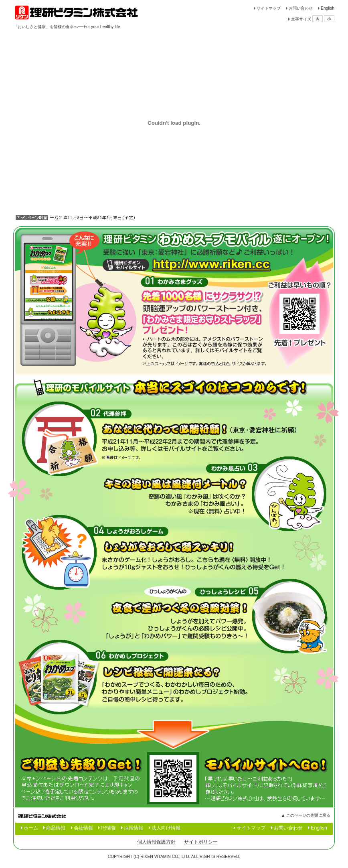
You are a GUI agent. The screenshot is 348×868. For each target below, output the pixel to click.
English (328, 8)
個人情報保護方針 (156, 842)
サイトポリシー (201, 842)
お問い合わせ (301, 8)
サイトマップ (269, 8)
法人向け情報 (166, 828)
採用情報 (134, 828)
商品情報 (56, 828)
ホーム (31, 828)
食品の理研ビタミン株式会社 (77, 12)
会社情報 (83, 828)
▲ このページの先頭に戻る (306, 815)
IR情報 (108, 828)
